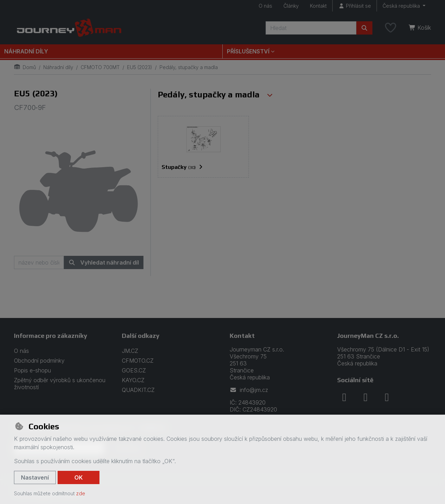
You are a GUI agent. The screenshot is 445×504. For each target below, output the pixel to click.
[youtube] (387, 397)
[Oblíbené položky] (391, 28)
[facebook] (344, 397)
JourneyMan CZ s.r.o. (368, 336)
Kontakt (318, 6)
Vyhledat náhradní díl (104, 262)
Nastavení (35, 477)
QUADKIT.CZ (138, 390)
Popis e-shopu (32, 370)
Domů (25, 67)
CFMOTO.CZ (138, 361)
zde (81, 493)
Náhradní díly (26, 51)
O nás (265, 6)
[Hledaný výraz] (311, 28)
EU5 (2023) (140, 67)
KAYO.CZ (133, 380)
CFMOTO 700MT (100, 67)
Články (291, 6)
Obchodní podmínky (39, 361)
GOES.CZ (134, 370)
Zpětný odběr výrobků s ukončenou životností (60, 384)
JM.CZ (130, 351)
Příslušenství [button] (248, 51)
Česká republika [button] (402, 6)
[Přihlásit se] (355, 6)
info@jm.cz (249, 390)
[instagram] (365, 397)
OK (79, 477)
